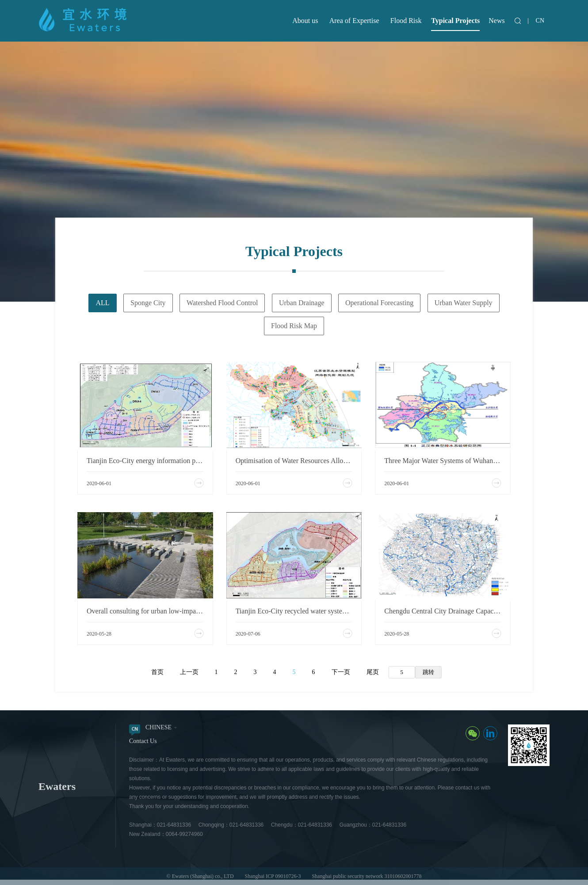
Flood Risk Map (294, 326)
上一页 (189, 672)
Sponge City (148, 303)
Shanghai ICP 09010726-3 (273, 876)
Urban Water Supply (464, 303)
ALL (102, 303)
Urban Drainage (302, 303)
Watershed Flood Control (222, 303)
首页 (157, 672)
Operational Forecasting (379, 303)
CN (540, 21)
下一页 (341, 672)
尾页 (373, 672)
